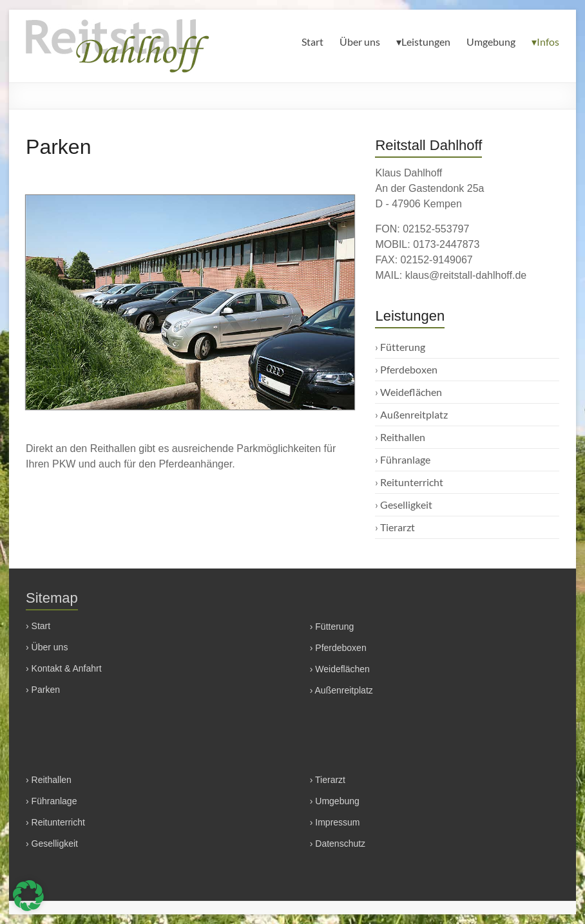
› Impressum (335, 822)
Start (312, 42)
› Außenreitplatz (341, 690)
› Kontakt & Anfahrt (64, 668)
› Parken (43, 690)
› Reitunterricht (55, 822)
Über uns (360, 42)
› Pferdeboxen (338, 648)
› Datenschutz (338, 844)
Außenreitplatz (414, 414)
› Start (38, 626)
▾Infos (545, 42)
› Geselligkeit (52, 844)
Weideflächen (411, 392)
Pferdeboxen (409, 369)
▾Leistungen (423, 42)
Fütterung (403, 347)
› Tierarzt (328, 780)
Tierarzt (398, 527)
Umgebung (491, 42)
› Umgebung (335, 801)
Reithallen (403, 437)
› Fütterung (332, 627)
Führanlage (405, 459)
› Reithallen (49, 780)
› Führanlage (51, 801)
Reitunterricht (412, 482)
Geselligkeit (406, 504)
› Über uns (47, 647)
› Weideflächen (340, 669)
